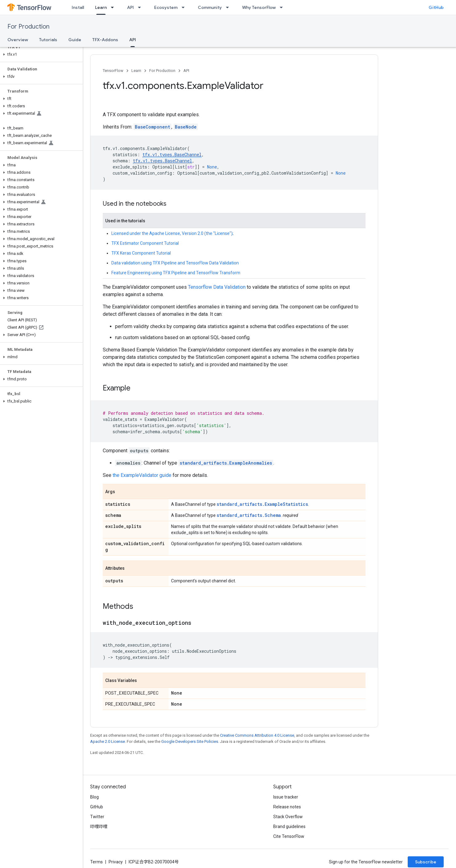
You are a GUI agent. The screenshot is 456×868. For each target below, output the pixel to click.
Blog (94, 797)
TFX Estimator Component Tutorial (145, 243)
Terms (96, 862)
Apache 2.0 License (108, 741)
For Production (28, 27)
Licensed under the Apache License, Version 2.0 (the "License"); (172, 233)
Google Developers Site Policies (190, 741)
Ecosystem (166, 7)
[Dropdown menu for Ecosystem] (185, 7)
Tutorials (48, 40)
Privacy (116, 862)
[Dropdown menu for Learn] (114, 7)
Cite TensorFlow (289, 836)
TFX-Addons (105, 40)
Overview (18, 40)
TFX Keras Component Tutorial (141, 253)
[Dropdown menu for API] (141, 7)
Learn (136, 71)
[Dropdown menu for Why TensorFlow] (283, 7)
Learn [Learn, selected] (101, 7)
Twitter (97, 817)
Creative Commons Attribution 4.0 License (257, 735)
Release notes (287, 807)
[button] (40, 54)
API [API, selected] (133, 40)
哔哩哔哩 (99, 826)
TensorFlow (113, 71)
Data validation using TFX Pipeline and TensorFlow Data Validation (175, 263)
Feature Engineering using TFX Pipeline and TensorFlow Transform (176, 273)
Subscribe (426, 862)
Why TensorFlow (259, 7)
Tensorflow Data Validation (217, 287)
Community (210, 7)
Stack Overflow (288, 817)
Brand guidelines (289, 826)
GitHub (436, 7)
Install (78, 7)
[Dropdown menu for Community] (229, 7)
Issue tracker (286, 797)
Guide (75, 40)
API (130, 7)
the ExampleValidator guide (142, 475)
